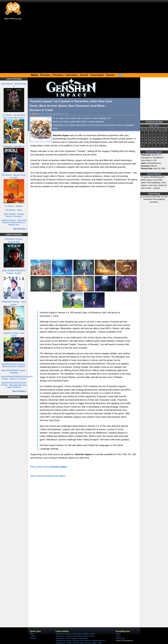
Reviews (45, 75)
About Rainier (154, 174)
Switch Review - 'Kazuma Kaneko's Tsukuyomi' (14, 215)
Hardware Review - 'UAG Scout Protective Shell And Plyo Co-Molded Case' (14, 222)
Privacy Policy (120, 638)
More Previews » (20, 391)
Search (110, 75)
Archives (33, 636)
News (32, 634)
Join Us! (118, 636)
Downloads (97, 75)
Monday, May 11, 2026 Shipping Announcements (72, 638)
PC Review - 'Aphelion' (14, 206)
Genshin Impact (154, 152)
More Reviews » (20, 229)
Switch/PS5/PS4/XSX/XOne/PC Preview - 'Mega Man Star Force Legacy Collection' (14, 385)
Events (84, 75)
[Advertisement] (84, 47)
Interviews (72, 75)
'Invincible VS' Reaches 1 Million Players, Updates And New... (76, 634)
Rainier (35, 114)
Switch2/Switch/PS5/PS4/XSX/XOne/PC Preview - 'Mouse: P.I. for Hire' (17, 378)
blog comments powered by (48, 476)
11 (146, 137)
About (118, 634)
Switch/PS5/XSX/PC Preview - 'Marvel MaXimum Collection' (14, 365)
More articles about (49, 467)
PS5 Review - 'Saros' (14, 210)
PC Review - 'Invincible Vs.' (14, 146)
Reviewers (33, 638)
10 (142, 137)
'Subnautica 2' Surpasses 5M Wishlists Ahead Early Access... (76, 636)
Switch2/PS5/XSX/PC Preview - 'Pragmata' (14, 371)
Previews (58, 75)
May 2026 (154, 126)
